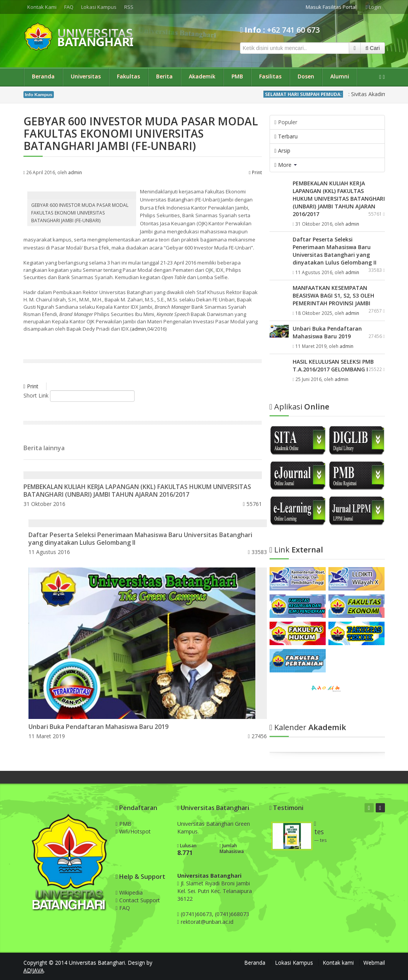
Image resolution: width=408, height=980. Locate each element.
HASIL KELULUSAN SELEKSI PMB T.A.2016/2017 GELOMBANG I (333, 365)
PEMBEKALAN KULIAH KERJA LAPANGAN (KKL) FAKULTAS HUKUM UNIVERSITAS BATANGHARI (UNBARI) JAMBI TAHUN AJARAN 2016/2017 (137, 491)
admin (75, 172)
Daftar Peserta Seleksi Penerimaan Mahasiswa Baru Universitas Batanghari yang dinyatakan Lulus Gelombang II (140, 539)
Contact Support (138, 900)
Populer (286, 122)
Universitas (86, 76)
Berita (164, 76)
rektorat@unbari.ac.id (207, 922)
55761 (252, 504)
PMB (237, 76)
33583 (257, 552)
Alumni (340, 76)
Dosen (306, 76)
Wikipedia (129, 893)
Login (373, 7)
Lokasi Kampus (99, 7)
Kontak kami (338, 963)
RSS (129, 7)
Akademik (202, 76)
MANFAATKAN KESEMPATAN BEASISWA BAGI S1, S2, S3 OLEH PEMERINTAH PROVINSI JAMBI (333, 295)
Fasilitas (270, 76)
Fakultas (128, 76)
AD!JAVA (34, 970)
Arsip (282, 151)
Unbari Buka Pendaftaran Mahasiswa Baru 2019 (98, 727)
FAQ (69, 7)
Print (255, 172)
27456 (257, 736)
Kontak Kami (42, 7)
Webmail (374, 963)
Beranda (43, 76)
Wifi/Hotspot (133, 831)
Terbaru (286, 136)
